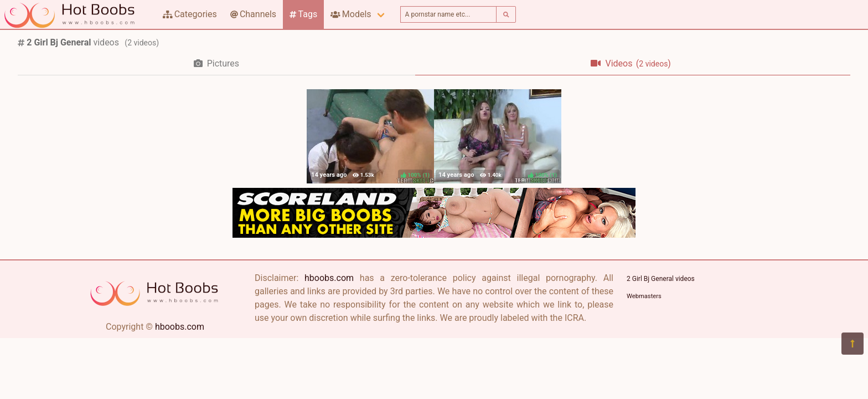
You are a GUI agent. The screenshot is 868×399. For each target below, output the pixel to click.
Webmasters (644, 296)
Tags (303, 14)
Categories (190, 14)
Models (351, 14)
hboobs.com (180, 327)
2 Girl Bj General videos (661, 279)
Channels (253, 14)
